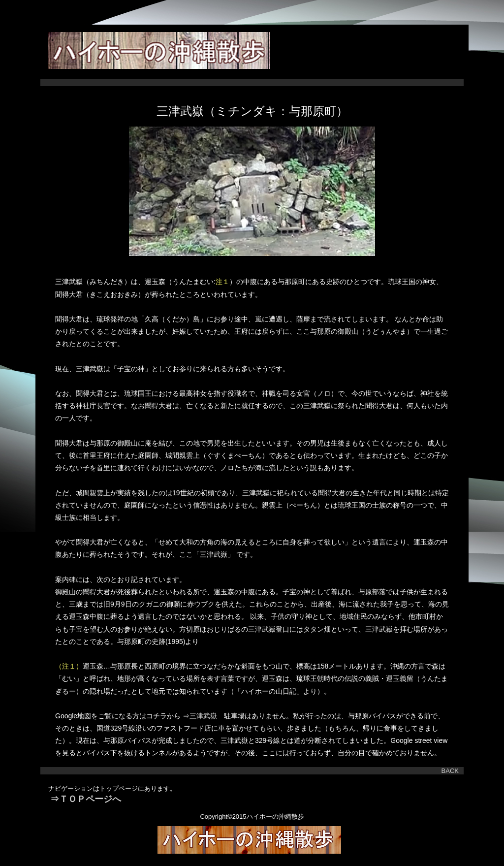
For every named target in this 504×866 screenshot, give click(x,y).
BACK (450, 771)
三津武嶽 (207, 716)
